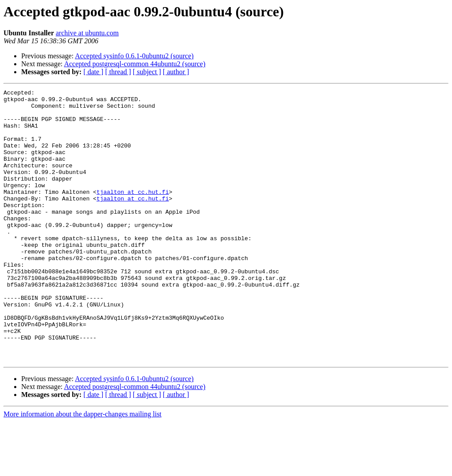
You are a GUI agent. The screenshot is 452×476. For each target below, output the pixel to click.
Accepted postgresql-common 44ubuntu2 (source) (135, 64)
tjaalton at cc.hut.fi (133, 213)
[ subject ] (147, 72)
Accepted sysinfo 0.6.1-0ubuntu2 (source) (134, 56)
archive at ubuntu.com (87, 33)
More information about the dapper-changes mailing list (83, 468)
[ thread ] (118, 72)
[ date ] (93, 72)
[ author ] (176, 72)
